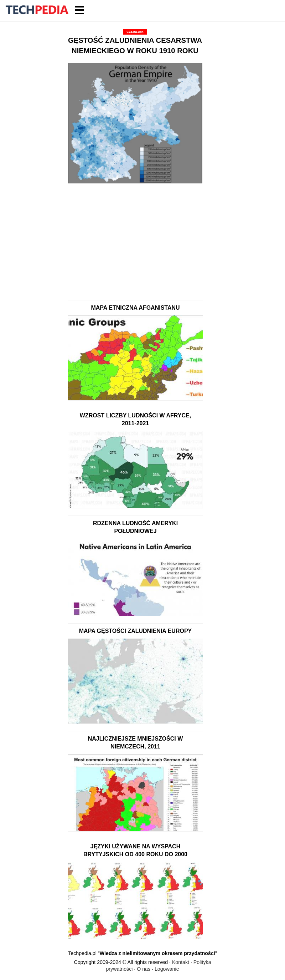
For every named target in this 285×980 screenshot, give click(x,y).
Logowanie (167, 969)
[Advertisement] (135, 239)
